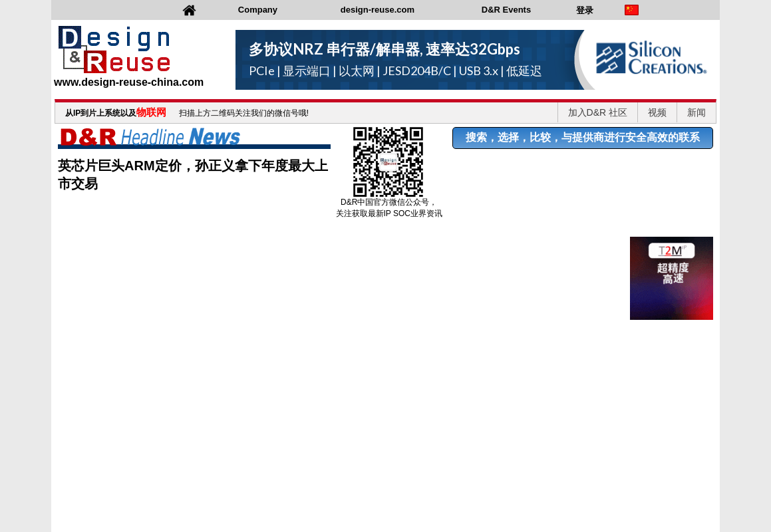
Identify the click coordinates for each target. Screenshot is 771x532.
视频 (657, 112)
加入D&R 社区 (598, 112)
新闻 (696, 112)
